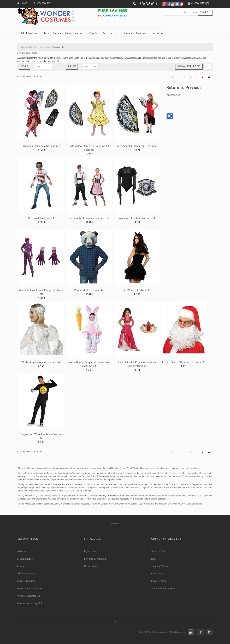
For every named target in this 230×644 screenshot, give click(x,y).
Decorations (158, 33)
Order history (91, 566)
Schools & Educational (163, 588)
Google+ (192, 632)
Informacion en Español (30, 603)
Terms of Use (158, 551)
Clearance (142, 33)
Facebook (201, 632)
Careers (21, 566)
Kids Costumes (52, 33)
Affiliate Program (26, 573)
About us (22, 551)
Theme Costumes (75, 33)
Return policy (158, 573)
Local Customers (26, 581)
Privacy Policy (159, 581)
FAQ (154, 559)
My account (90, 551)
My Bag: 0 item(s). (200, 3)
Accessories (109, 33)
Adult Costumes (30, 33)
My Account (43, 3)
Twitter (209, 632)
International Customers (30, 588)
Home (24, 3)
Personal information (95, 559)
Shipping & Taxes (160, 566)
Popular (94, 33)
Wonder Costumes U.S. (29, 596)
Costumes (126, 33)
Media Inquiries (25, 559)
